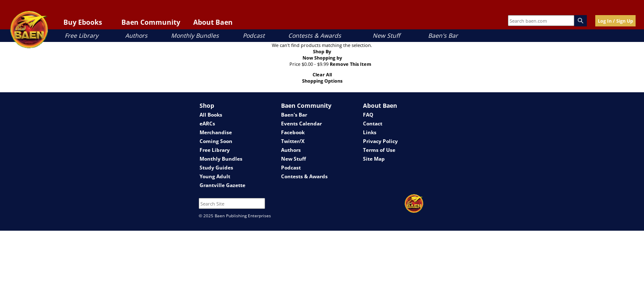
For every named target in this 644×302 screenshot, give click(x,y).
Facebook (293, 132)
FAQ (368, 115)
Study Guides (216, 168)
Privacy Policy (380, 141)
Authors (136, 35)
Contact (373, 124)
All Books (211, 115)
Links (370, 132)
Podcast (254, 35)
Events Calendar (301, 124)
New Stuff (386, 35)
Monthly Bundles (195, 35)
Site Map (374, 159)
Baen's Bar (443, 35)
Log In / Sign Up (615, 21)
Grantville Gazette (222, 185)
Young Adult (215, 176)
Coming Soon (216, 141)
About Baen (213, 22)
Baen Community (151, 22)
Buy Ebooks (83, 22)
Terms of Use (379, 150)
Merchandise (216, 132)
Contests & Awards (315, 35)
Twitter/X (293, 141)
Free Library (81, 35)
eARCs (207, 124)
